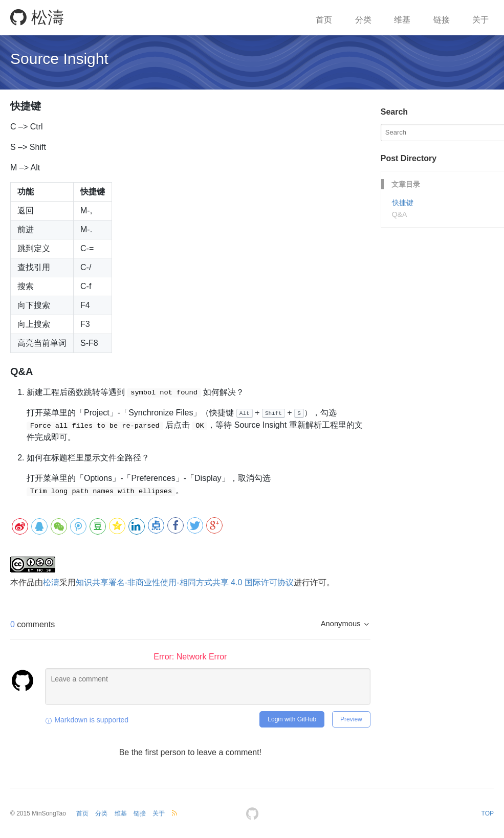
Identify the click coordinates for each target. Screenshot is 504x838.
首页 (324, 20)
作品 (27, 582)
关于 (480, 20)
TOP (488, 813)
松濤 (37, 17)
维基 (402, 20)
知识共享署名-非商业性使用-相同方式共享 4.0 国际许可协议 (185, 582)
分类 (363, 20)
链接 (442, 20)
